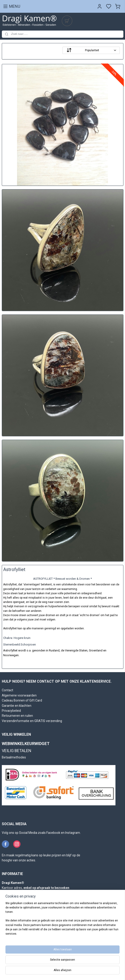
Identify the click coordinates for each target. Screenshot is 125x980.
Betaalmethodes (14, 757)
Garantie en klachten (17, 706)
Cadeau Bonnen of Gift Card (22, 700)
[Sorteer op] (91, 50)
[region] (62, 921)
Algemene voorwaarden (19, 695)
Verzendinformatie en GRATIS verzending (32, 721)
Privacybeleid (11, 711)
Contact (7, 690)
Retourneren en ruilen (17, 716)
